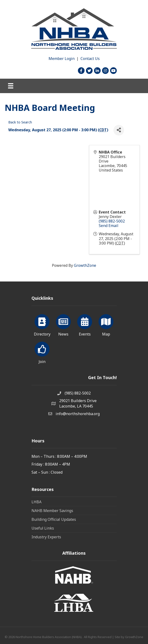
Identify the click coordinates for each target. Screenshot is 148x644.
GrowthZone (85, 265)
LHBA (36, 502)
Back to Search (20, 122)
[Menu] (11, 86)
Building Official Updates (54, 519)
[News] (63, 324)
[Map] (106, 324)
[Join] (42, 352)
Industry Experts (46, 537)
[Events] (85, 324)
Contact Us (90, 59)
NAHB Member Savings (52, 511)
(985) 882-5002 (112, 221)
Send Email (109, 226)
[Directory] (42, 324)
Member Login (62, 59)
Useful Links (43, 528)
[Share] (119, 130)
